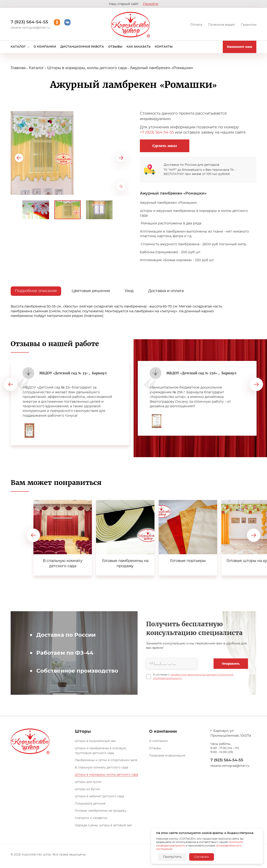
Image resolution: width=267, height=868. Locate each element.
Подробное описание (36, 291)
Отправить (231, 664)
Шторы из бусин (87, 789)
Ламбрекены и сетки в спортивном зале (106, 760)
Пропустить (172, 857)
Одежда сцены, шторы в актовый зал (103, 825)
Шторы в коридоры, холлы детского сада (106, 775)
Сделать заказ (165, 146)
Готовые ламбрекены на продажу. (101, 811)
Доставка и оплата (166, 291)
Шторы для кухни (88, 782)
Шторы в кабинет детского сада (99, 796)
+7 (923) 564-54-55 (157, 133)
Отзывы (155, 748)
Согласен (202, 857)
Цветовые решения (91, 291)
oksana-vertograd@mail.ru (30, 28)
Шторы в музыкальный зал (95, 741)
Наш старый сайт (133, 4)
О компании (158, 741)
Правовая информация (167, 756)
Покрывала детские (90, 804)
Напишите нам (240, 47)
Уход (129, 291)
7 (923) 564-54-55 (29, 22)
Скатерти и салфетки (91, 818)
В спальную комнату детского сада (101, 768)
